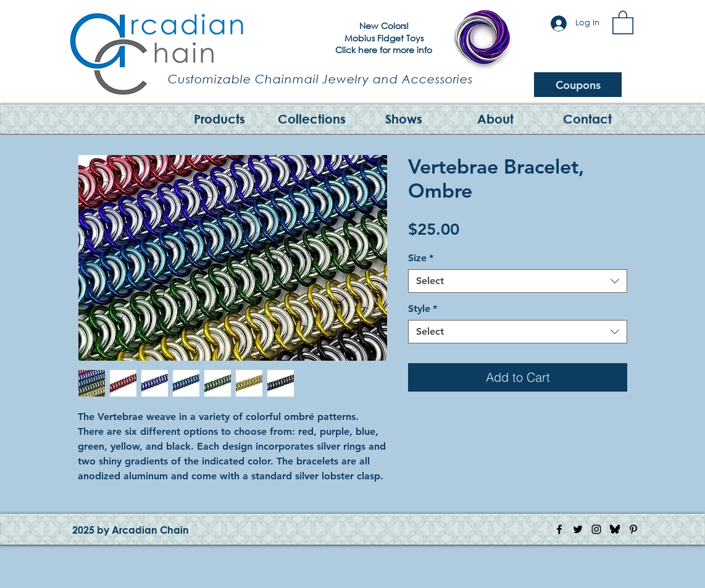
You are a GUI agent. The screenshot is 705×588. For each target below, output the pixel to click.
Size (421, 258)
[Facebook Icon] (559, 529)
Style (423, 309)
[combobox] (518, 281)
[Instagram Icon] (596, 529)
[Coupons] (578, 85)
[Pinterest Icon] (633, 529)
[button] (623, 22)
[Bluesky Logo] (615, 529)
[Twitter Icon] (578, 529)
